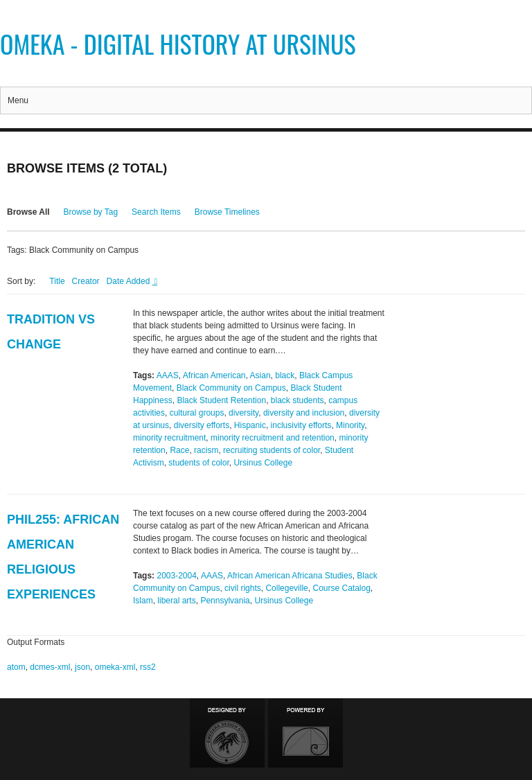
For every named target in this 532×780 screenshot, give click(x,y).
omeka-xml (115, 667)
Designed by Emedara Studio (227, 733)
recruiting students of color (272, 450)
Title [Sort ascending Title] (57, 281)
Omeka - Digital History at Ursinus (178, 43)
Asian (260, 375)
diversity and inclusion (304, 413)
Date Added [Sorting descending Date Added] (130, 281)
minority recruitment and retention (273, 438)
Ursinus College (263, 463)
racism (206, 450)
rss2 (148, 667)
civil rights (243, 588)
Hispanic (250, 425)
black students (298, 400)
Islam (143, 601)
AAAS (168, 375)
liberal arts (176, 601)
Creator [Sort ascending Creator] (86, 281)
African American (214, 375)
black (285, 375)
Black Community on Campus (231, 388)
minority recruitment (169, 438)
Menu (18, 100)
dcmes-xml (50, 667)
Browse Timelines (227, 212)
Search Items (156, 212)
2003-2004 (176, 576)
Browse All (28, 212)
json (82, 667)
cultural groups (197, 413)
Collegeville (286, 588)
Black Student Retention (221, 400)
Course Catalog (341, 588)
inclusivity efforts (301, 425)
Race (179, 450)
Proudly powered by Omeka (305, 733)
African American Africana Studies (290, 576)
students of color (198, 463)
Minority (350, 425)
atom (16, 667)
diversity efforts (202, 425)
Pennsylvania (225, 601)
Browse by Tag (91, 212)
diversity (243, 413)
